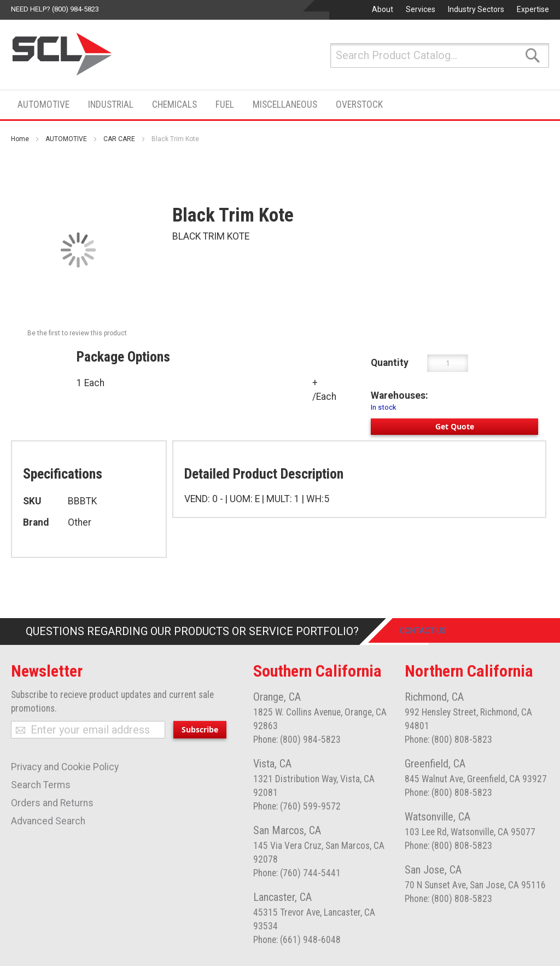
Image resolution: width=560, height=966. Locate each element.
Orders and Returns (52, 803)
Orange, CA (277, 697)
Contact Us (432, 631)
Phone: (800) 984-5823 (297, 740)
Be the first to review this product (77, 333)
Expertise (533, 9)
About (383, 9)
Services (421, 9)
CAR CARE (119, 139)
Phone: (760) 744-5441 (297, 873)
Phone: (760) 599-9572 (297, 806)
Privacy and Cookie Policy (65, 767)
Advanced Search (48, 821)
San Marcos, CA (287, 830)
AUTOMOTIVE (66, 139)
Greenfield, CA (435, 764)
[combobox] (440, 56)
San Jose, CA (433, 870)
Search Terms (41, 785)
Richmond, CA (434, 697)
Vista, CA (272, 764)
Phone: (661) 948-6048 (297, 940)
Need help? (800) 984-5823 (55, 9)
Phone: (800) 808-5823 (448, 740)
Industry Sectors (476, 9)
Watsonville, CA (437, 817)
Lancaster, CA (282, 897)
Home (20, 139)
